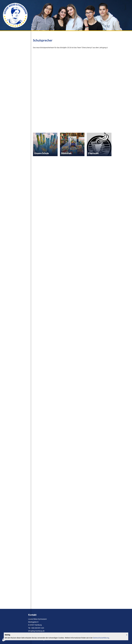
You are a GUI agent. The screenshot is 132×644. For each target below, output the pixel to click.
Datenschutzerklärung (101, 638)
